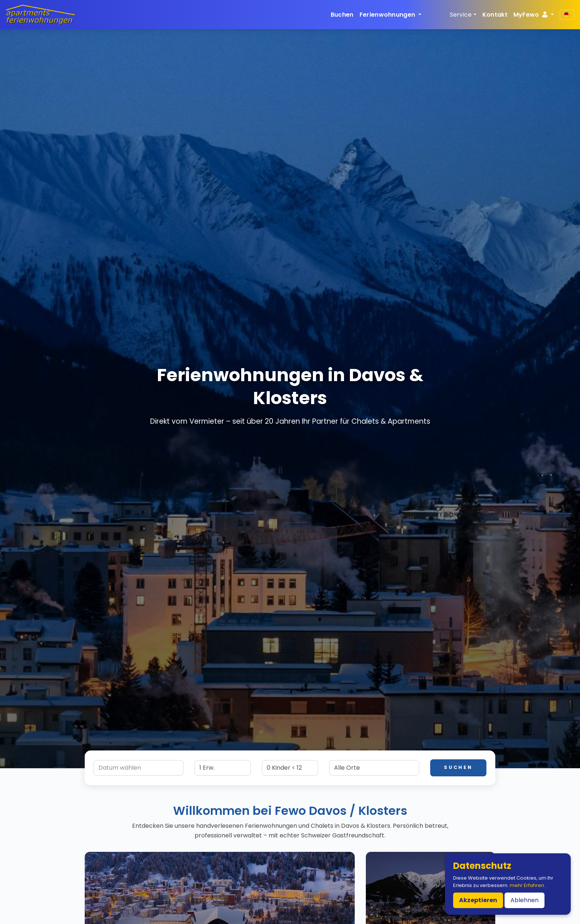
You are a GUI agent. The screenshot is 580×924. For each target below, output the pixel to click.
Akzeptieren (478, 900)
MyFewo (531, 15)
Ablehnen (525, 900)
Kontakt (495, 15)
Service (461, 15)
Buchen (342, 15)
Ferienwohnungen (388, 15)
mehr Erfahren (527, 885)
